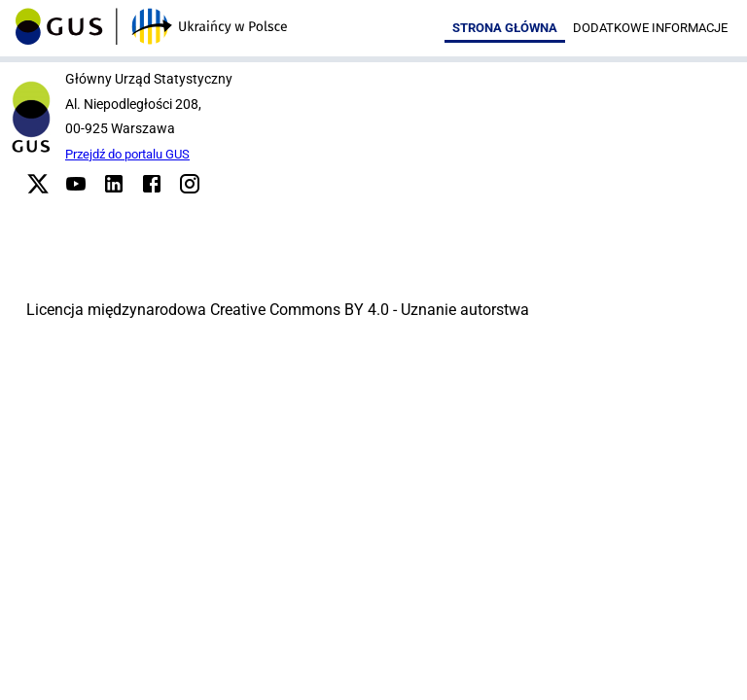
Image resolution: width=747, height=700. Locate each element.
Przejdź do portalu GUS (127, 154)
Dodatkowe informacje (650, 28)
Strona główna (505, 28)
